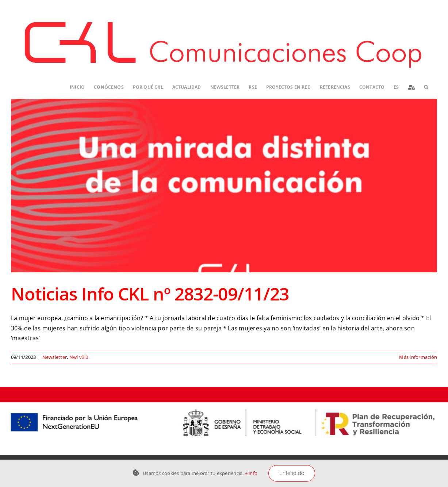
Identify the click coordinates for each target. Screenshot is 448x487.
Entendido (292, 473)
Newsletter (55, 357)
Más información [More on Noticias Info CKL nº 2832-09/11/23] (418, 357)
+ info (251, 473)
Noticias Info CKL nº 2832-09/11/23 (150, 294)
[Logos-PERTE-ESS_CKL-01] (224, 405)
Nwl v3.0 (79, 357)
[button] (426, 87)
